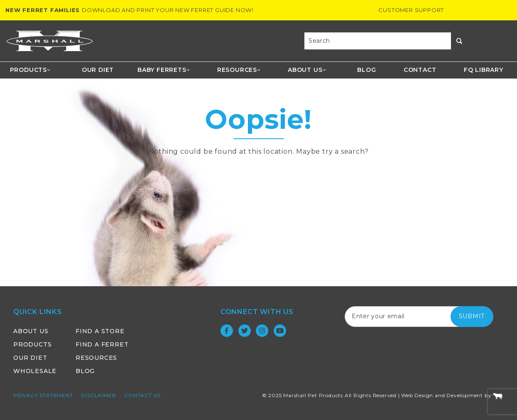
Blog (366, 70)
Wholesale (35, 371)
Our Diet (98, 70)
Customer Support (411, 10)
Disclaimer (98, 395)
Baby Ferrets (164, 70)
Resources (239, 70)
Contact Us (142, 395)
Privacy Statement (43, 395)
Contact (420, 70)
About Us (307, 70)
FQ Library (484, 70)
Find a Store (100, 331)
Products (31, 70)
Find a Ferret (102, 344)
